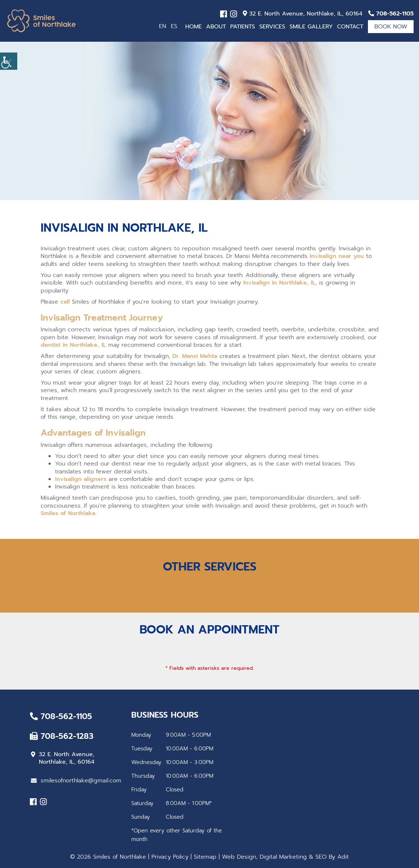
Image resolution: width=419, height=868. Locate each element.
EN (163, 26)
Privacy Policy (170, 857)
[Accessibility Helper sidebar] (9, 61)
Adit (343, 857)
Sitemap (205, 857)
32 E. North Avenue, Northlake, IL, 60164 (303, 14)
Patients (243, 27)
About (216, 27)
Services (272, 27)
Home (193, 27)
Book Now (391, 27)
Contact (350, 27)
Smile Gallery (311, 27)
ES (174, 26)
